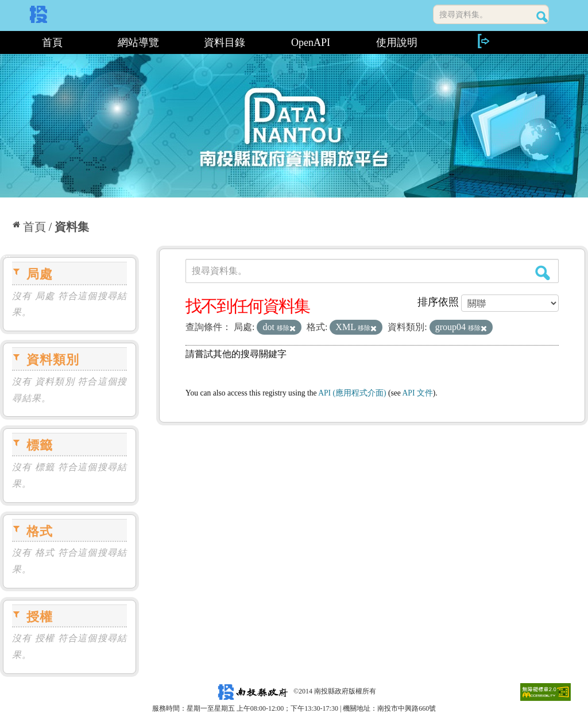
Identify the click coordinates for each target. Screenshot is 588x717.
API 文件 (418, 393)
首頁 (52, 42)
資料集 (72, 227)
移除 (286, 328)
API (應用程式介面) (352, 393)
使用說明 (397, 42)
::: (4, 42)
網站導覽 (138, 42)
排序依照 (438, 302)
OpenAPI (311, 42)
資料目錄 (225, 42)
